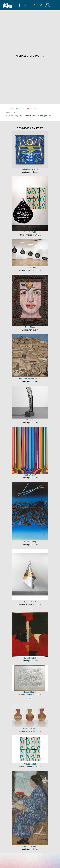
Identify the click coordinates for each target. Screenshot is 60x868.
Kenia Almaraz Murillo (30, 169)
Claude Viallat (30, 764)
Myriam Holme (30, 601)
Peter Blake (30, 327)
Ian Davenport (30, 475)
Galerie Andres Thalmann (28, 116)
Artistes (17, 109)
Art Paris (10, 109)
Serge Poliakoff (30, 658)
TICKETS (24, 5)
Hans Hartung (30, 542)
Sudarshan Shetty (30, 728)
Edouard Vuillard (30, 846)
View (30, 608)
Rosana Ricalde (30, 692)
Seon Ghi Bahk (30, 232)
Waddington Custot (45, 116)
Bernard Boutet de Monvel (30, 379)
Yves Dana (30, 420)
